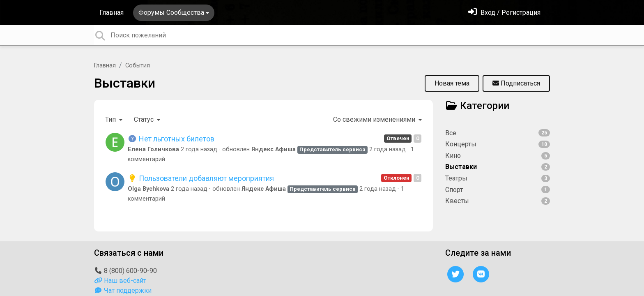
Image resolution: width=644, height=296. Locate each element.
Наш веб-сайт (120, 281)
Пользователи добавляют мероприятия (201, 178)
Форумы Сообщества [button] (171, 13)
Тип (111, 119)
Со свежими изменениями (375, 119)
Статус (145, 119)
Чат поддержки (123, 290)
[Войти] (504, 13)
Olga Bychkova (148, 189)
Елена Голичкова (153, 149)
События (138, 66)
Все (498, 133)
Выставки (125, 83)
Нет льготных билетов (171, 139)
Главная (112, 13)
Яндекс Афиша (274, 149)
